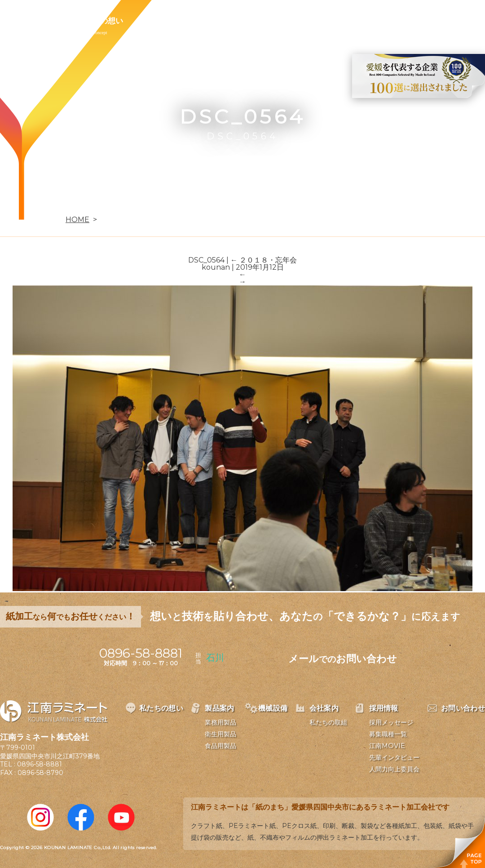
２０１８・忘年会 (264, 260)
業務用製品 (220, 722)
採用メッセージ (391, 722)
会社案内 (264, 21)
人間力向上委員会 (394, 769)
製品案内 (160, 21)
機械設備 (212, 21)
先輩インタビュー (394, 757)
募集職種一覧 (388, 734)
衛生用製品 (220, 734)
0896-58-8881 (40, 764)
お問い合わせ (376, 21)
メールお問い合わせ (343, 659)
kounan (216, 267)
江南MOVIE (387, 746)
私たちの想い (100, 21)
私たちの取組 (328, 722)
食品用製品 (220, 746)
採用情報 (316, 21)
